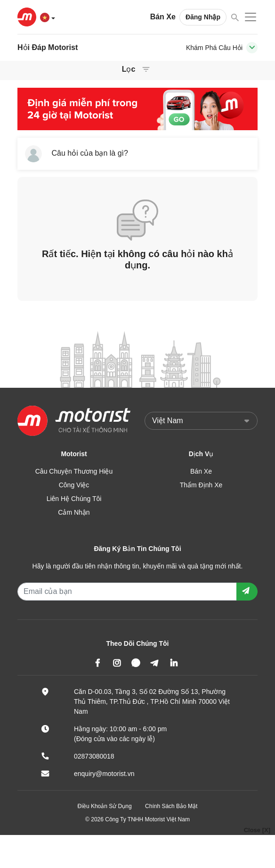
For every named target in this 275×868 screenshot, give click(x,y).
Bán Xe (163, 17)
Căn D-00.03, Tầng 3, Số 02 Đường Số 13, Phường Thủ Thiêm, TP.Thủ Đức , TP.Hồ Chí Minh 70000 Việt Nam (152, 701)
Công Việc (74, 485)
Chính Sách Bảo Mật (171, 806)
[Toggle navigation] (252, 48)
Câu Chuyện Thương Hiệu (74, 471)
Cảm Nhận (74, 512)
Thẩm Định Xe (201, 485)
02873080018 (94, 756)
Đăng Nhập (203, 17)
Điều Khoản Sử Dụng (105, 806)
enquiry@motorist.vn (104, 774)
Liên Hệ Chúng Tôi (74, 499)
